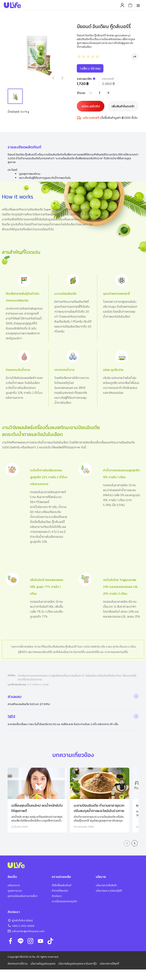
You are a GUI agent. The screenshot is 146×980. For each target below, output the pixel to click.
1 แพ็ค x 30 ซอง (90, 68)
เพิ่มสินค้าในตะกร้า (123, 106)
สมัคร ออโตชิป (91, 106)
